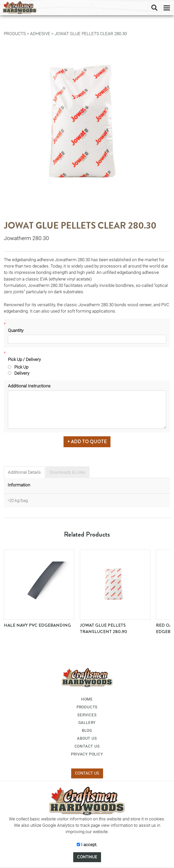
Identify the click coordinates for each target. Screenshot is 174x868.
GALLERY (87, 723)
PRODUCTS (15, 34)
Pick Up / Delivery (24, 359)
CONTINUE (87, 857)
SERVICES (87, 715)
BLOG (87, 731)
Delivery (19, 373)
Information (19, 485)
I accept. (87, 845)
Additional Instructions (29, 386)
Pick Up (18, 367)
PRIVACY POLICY (87, 754)
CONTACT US (87, 746)
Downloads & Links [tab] (67, 472)
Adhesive (40, 34)
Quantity (16, 330)
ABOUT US (87, 738)
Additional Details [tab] (24, 472)
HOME (87, 699)
